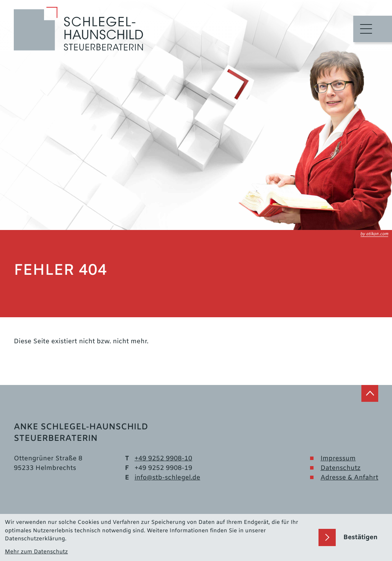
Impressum (338, 459)
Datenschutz (341, 468)
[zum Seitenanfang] (370, 393)
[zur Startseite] (78, 29)
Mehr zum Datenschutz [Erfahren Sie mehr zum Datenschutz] (37, 552)
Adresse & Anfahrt (349, 478)
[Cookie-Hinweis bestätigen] (353, 537)
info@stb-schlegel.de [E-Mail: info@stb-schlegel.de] (167, 478)
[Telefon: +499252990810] (163, 459)
